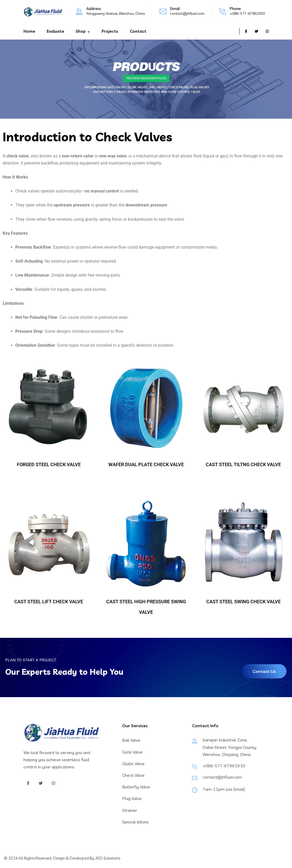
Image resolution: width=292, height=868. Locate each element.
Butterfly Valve (136, 787)
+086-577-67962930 (247, 13)
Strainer (130, 810)
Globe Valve (133, 764)
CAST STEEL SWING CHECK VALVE (243, 602)
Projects (110, 31)
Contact (138, 31)
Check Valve (133, 775)
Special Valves (135, 822)
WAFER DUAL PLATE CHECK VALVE (146, 464)
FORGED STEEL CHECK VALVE (49, 464)
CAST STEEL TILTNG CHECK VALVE (243, 464)
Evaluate (55, 31)
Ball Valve (131, 740)
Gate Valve (132, 752)
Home (29, 31)
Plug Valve (132, 798)
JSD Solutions (108, 858)
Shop (81, 31)
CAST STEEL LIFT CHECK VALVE (49, 602)
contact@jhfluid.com (187, 13)
